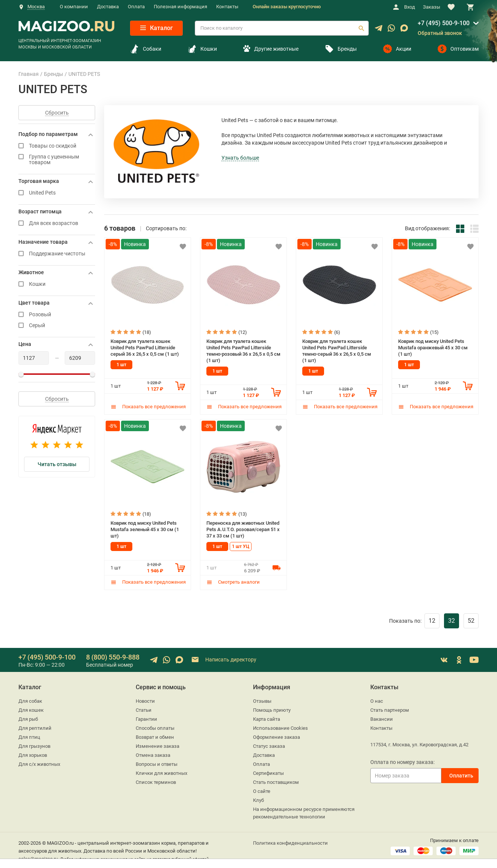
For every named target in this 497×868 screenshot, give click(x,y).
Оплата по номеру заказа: (402, 761)
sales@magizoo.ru (38, 858)
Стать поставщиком (276, 781)
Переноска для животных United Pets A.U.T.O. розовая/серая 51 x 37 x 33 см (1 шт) (243, 528)
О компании (74, 7)
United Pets (57, 193)
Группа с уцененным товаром (57, 160)
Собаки (146, 49)
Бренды (341, 49)
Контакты (227, 7)
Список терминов (156, 781)
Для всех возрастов (57, 223)
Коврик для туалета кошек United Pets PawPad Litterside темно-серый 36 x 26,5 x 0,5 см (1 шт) (337, 350)
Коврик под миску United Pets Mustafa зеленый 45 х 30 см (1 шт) (145, 528)
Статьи (144, 709)
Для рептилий (35, 727)
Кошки (202, 49)
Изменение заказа (158, 745)
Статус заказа (269, 745)
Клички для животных (161, 772)
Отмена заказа (153, 754)
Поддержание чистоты (57, 254)
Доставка (108, 7)
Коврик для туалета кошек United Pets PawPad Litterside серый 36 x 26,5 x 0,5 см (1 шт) (145, 347)
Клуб (258, 799)
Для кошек (31, 709)
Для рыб (28, 718)
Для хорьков (33, 754)
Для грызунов (34, 745)
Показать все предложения (148, 406)
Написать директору (223, 659)
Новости (145, 700)
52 (471, 620)
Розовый (57, 315)
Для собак (30, 700)
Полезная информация (180, 7)
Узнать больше (240, 158)
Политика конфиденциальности (290, 842)
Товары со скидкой (57, 146)
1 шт (121, 364)
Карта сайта (267, 718)
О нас (377, 700)
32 (452, 620)
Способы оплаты (155, 727)
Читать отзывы (57, 464)
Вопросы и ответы (157, 763)
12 (432, 620)
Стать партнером (390, 709)
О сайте (262, 790)
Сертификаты (268, 772)
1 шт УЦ (241, 545)
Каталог (157, 28)
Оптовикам (458, 49)
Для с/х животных (39, 763)
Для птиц (29, 736)
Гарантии (146, 718)
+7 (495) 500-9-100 (444, 23)
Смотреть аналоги (233, 581)
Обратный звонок (440, 33)
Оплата (136, 7)
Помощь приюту (272, 709)
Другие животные (271, 49)
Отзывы (262, 700)
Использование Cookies (280, 727)
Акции (397, 49)
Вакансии (382, 718)
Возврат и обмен (155, 736)
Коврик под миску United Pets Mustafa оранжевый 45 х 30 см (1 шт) (433, 347)
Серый (57, 325)
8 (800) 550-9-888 (113, 656)
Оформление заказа (277, 736)
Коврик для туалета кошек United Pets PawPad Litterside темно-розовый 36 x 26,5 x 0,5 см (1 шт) (243, 350)
